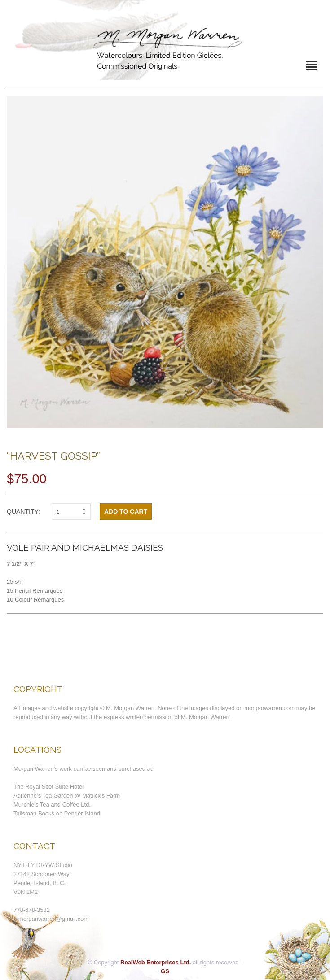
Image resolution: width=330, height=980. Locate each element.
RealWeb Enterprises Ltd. (156, 962)
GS (165, 971)
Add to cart (126, 512)
